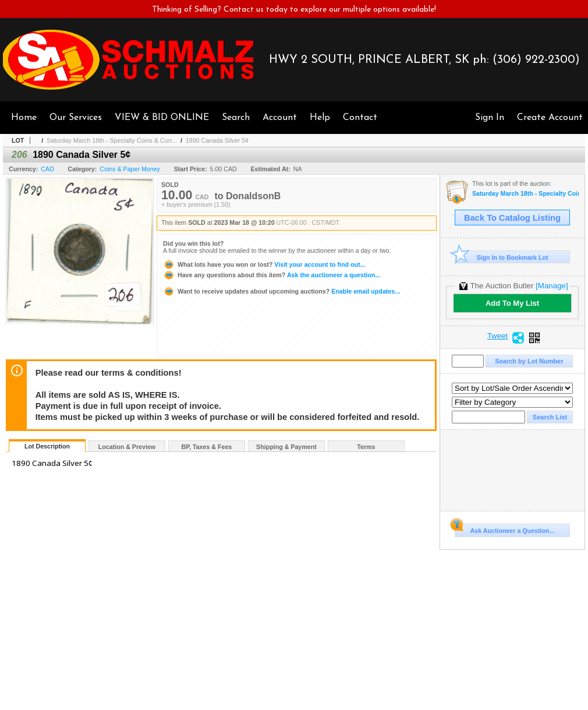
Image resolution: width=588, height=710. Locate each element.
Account (280, 118)
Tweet (498, 336)
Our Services (76, 118)
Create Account (550, 118)
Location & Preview (127, 447)
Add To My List (512, 303)
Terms (366, 447)
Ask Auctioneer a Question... (504, 529)
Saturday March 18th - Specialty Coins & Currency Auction (525, 194)
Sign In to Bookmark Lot (502, 257)
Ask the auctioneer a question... (272, 275)
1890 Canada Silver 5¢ (217, 140)
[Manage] (552, 286)
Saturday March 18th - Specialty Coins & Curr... (112, 140)
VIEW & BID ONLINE (162, 118)
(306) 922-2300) (536, 60)
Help (320, 118)
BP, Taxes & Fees (207, 447)
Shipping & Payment (286, 447)
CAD (47, 169)
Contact (360, 118)
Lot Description (47, 446)
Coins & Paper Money (130, 169)
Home (24, 118)
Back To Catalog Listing (512, 218)
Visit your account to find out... (264, 264)
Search (236, 118)
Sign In (490, 118)
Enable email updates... (281, 291)
